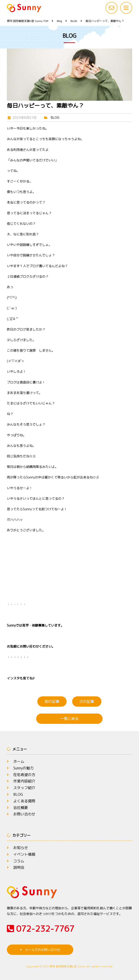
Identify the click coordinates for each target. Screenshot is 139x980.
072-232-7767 (41, 929)
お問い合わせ (24, 814)
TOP (28, 21)
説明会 (19, 867)
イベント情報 (24, 854)
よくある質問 (24, 801)
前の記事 (52, 701)
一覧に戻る (69, 719)
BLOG (55, 118)
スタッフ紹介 (24, 788)
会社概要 (21, 808)
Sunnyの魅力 (23, 768)
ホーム (19, 761)
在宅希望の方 (24, 775)
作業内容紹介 (24, 781)
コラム (19, 861)
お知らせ (21, 848)
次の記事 (87, 701)
